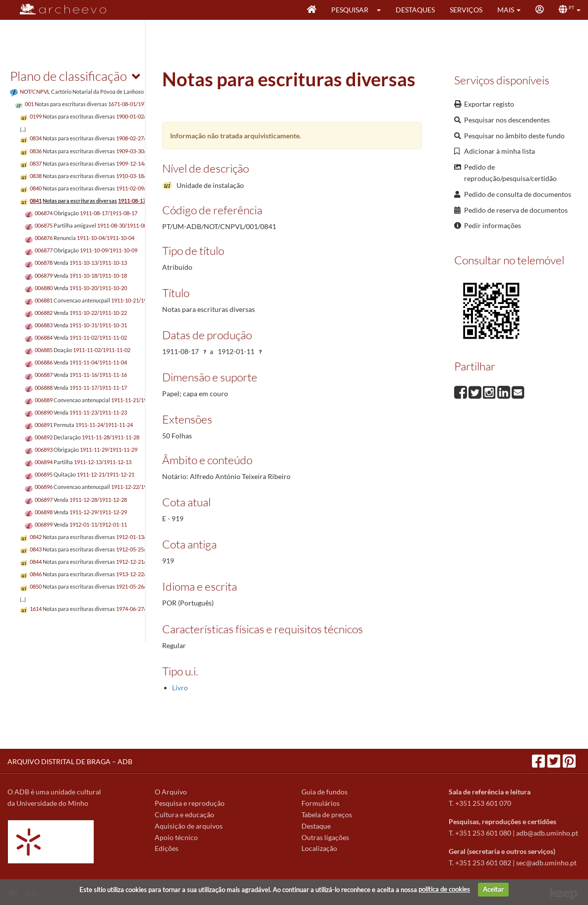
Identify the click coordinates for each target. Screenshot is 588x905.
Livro (180, 688)
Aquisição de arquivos (189, 826)
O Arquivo (171, 792)
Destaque (316, 826)
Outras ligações (325, 837)
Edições (167, 848)
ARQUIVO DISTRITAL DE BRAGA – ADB (70, 761)
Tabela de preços (327, 814)
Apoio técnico (176, 837)
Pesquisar (350, 10)
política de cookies (444, 889)
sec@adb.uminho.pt (546, 863)
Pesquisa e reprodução (190, 803)
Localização (319, 848)
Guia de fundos (324, 792)
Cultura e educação (184, 814)
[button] (382, 10)
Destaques (415, 10)
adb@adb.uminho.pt (547, 833)
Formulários (321, 803)
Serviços (466, 10)
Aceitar (493, 889)
